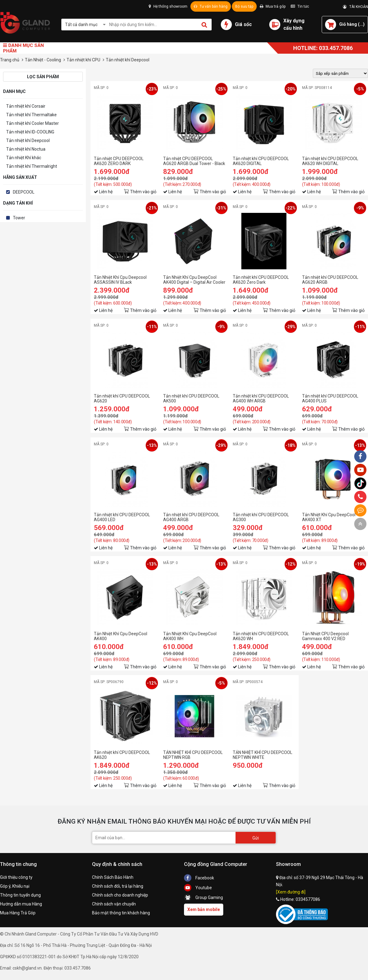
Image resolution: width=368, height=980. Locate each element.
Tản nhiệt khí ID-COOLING (30, 132)
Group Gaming (203, 897)
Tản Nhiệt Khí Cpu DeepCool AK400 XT (329, 517)
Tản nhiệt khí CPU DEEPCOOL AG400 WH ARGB (261, 398)
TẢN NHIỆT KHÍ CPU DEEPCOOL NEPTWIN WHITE (263, 755)
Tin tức (300, 6)
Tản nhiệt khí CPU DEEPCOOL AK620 (122, 755)
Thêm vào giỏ (143, 192)
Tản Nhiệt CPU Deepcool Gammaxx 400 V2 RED (325, 636)
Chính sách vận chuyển (114, 904)
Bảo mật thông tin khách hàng (121, 913)
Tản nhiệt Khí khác (24, 158)
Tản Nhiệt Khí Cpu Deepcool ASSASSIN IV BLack (120, 280)
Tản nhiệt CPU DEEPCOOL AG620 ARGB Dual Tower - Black (194, 161)
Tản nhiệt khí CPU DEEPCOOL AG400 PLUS (330, 398)
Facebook (199, 878)
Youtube (198, 888)
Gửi (256, 838)
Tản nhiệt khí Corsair (26, 106)
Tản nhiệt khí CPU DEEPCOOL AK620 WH (261, 636)
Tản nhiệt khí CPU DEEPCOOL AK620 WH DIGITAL (330, 161)
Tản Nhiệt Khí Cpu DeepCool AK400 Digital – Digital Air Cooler (194, 280)
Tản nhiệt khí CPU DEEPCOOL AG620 (122, 398)
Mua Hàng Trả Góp (18, 913)
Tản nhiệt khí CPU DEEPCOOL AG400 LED (122, 517)
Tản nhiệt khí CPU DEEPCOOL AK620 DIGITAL (261, 161)
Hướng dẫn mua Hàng (21, 904)
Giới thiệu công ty (16, 877)
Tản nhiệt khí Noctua (26, 149)
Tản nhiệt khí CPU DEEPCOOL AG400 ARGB (191, 517)
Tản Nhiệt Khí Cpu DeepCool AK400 (121, 636)
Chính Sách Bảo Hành (113, 877)
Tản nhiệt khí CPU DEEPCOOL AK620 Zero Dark (261, 280)
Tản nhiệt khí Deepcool (28, 140)
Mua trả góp (273, 6)
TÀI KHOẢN (355, 7)
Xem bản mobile (204, 909)
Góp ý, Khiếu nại (15, 886)
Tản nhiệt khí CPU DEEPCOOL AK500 (191, 398)
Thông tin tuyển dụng (20, 895)
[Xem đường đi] (291, 892)
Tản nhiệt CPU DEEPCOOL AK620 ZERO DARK (119, 161)
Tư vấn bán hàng (211, 6)
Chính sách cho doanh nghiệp (120, 895)
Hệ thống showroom (168, 6)
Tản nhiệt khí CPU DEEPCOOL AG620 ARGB (330, 280)
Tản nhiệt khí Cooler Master (33, 123)
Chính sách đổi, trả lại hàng (118, 886)
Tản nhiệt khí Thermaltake (31, 115)
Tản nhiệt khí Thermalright (32, 166)
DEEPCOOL (24, 192)
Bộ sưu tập (244, 6)
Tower (19, 218)
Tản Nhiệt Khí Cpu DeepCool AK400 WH (190, 636)
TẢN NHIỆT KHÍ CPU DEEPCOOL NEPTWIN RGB (193, 755)
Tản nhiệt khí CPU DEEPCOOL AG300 (261, 517)
